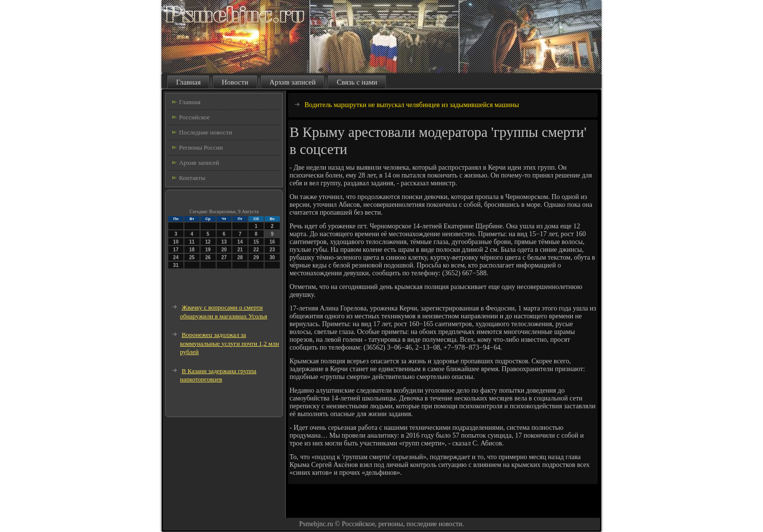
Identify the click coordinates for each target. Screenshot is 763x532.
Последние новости (205, 132)
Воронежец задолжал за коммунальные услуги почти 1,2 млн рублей (229, 343)
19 (208, 250)
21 (240, 250)
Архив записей (293, 82)
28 (240, 257)
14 (240, 242)
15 (256, 242)
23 (272, 250)
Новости (235, 82)
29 (256, 257)
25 (192, 257)
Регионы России (201, 147)
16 (272, 242)
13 (224, 242)
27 (224, 257)
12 (208, 242)
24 (176, 257)
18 (192, 250)
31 (176, 265)
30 (272, 257)
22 (256, 250)
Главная (188, 82)
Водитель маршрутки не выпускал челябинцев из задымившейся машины (412, 105)
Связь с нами (357, 82)
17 (176, 250)
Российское (194, 117)
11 (192, 242)
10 (176, 242)
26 (208, 257)
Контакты (192, 178)
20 (224, 250)
